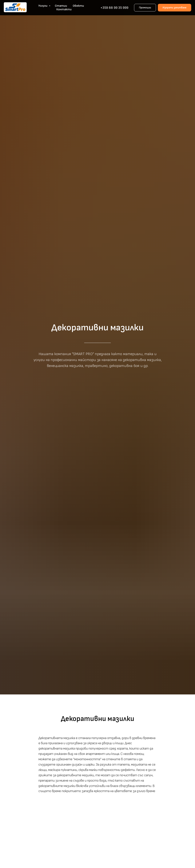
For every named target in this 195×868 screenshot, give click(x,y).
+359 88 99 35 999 (114, 8)
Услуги (43, 6)
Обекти (78, 6)
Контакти (64, 9)
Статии (61, 6)
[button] (175, 8)
